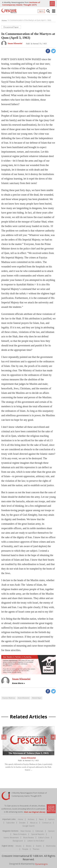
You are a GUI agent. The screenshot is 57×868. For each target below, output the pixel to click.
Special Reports (38, 834)
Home (21, 819)
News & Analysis (20, 834)
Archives (31, 819)
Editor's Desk (44, 838)
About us (34, 823)
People (25, 849)
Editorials (39, 831)
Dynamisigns (41, 864)
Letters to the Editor (36, 841)
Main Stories (26, 831)
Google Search (29, 826)
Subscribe (10, 823)
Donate (22, 823)
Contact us (47, 823)
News (41, 819)
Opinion (51, 831)
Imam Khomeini (29, 758)
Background (18, 841)
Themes (36, 849)
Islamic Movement (11, 838)
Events (39, 846)
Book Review (29, 838)
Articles (19, 846)
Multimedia (51, 846)
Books (29, 846)
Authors (51, 819)
